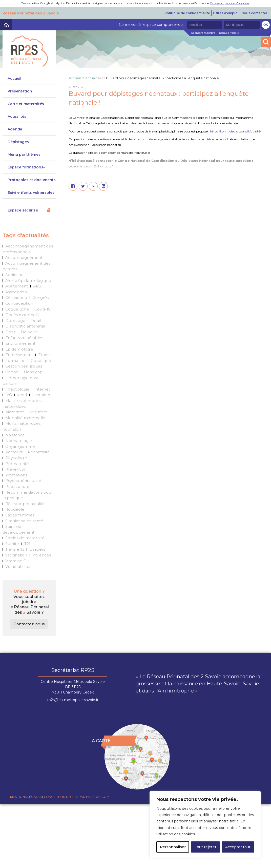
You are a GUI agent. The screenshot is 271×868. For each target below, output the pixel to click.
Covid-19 (43, 309)
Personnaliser (173, 847)
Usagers (37, 549)
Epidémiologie (19, 349)
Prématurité (17, 464)
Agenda (15, 129)
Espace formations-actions (26, 169)
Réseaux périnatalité (25, 504)
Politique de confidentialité (187, 13)
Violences (42, 555)
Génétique (41, 361)
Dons (10, 332)
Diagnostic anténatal (25, 326)
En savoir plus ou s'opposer (230, 3)
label (22, 395)
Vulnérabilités (18, 566)
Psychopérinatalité (23, 481)
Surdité (12, 544)
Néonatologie (19, 441)
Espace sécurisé (23, 210)
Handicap (33, 372)
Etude (44, 355)
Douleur (29, 332)
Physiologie (16, 458)
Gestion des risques (24, 366)
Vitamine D (16, 561)
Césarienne (16, 297)
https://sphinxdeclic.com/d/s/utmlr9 (235, 131)
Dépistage (15, 321)
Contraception (19, 303)
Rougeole (15, 509)
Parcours (14, 452)
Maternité (15, 412)
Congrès (40, 297)
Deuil (36, 321)
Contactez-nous (29, 624)
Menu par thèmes (24, 155)
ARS (37, 286)
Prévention (16, 469)
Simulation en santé (24, 521)
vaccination (16, 555)
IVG (9, 395)
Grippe (12, 372)
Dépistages (18, 142)
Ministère (38, 412)
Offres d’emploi (226, 13)
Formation (15, 361)
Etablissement (19, 355)
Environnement (20, 343)
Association (16, 292)
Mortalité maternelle (25, 418)
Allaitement (17, 286)
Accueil (14, 79)
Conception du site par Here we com (77, 797)
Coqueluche (17, 309)
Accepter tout (238, 847)
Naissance (15, 435)
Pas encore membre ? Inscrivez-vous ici (214, 33)
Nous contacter (254, 13)
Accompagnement (24, 257)
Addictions (15, 275)
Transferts (15, 549)
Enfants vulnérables (24, 338)
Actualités (17, 117)
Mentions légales (26, 797)
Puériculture (17, 486)
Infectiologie (17, 389)
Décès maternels (22, 315)
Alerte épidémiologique (28, 281)
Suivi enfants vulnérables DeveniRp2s (31, 194)
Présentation (20, 91)
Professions (16, 475)
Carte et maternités (26, 104)
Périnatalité (39, 452)
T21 (27, 544)
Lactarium (42, 395)
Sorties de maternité (25, 538)
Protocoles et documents (32, 180)
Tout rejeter (205, 847)
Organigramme (20, 446)
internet (42, 389)
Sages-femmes (20, 515)
